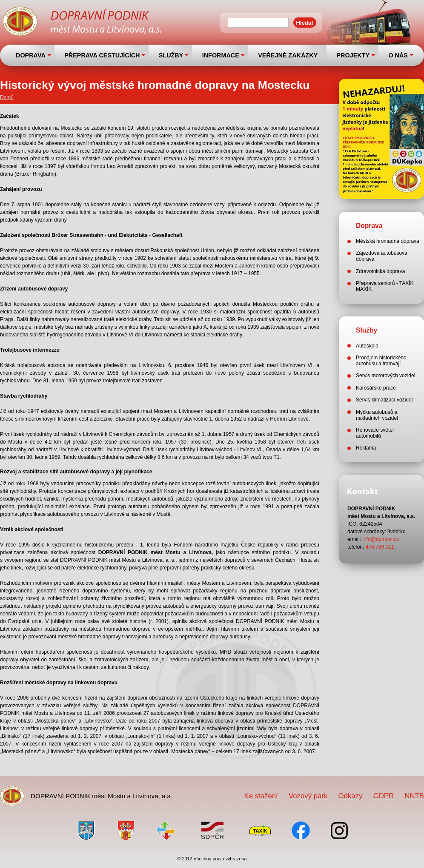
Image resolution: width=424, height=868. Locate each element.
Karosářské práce (376, 388)
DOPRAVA (31, 55)
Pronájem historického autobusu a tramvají (381, 361)
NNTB (414, 796)
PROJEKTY (353, 55)
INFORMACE (221, 55)
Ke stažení (261, 796)
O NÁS (398, 55)
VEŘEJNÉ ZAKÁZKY (288, 55)
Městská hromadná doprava (388, 241)
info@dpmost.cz (381, 539)
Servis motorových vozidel (385, 376)
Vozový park (308, 796)
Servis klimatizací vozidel (384, 400)
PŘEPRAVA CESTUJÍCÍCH (102, 55)
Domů (7, 97)
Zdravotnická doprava (380, 271)
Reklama (366, 448)
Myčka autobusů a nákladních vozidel (377, 415)
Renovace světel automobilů (375, 433)
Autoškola (367, 346)
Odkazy (351, 796)
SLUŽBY (171, 55)
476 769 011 (380, 547)
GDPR (384, 796)
